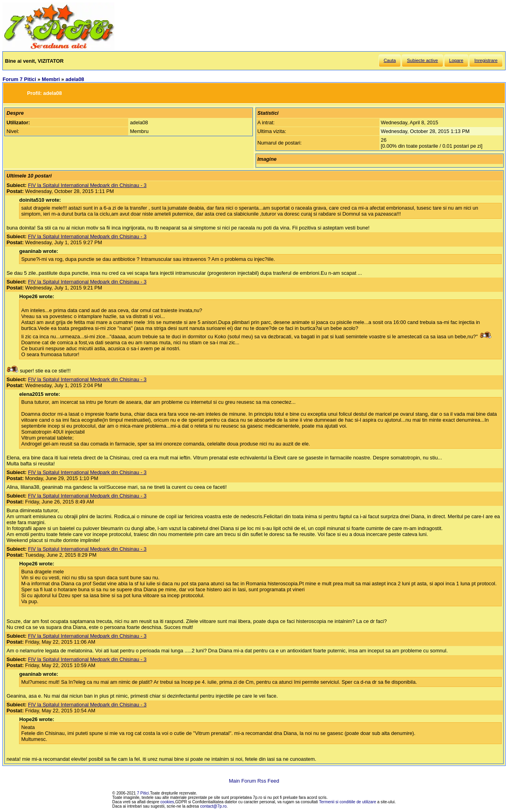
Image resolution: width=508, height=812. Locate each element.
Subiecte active (422, 60)
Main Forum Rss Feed (254, 781)
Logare (456, 60)
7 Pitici (143, 793)
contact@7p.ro (213, 806)
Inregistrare (486, 60)
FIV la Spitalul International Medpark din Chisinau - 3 (87, 185)
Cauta (390, 60)
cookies (167, 802)
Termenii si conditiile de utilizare (348, 802)
